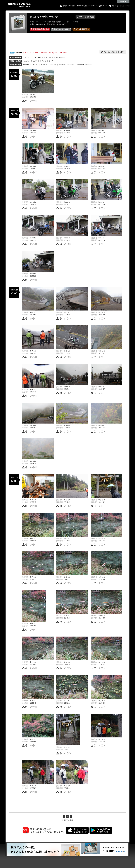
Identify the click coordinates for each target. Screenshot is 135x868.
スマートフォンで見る (85, 17)
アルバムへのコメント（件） (113, 52)
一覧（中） (37, 57)
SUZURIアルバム (19, 5)
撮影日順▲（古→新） (31, 65)
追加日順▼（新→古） (85, 65)
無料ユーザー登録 (69, 6)
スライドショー (59, 57)
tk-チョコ (43, 61)
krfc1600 (34, 61)
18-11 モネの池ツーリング (44, 17)
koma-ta (26, 61)
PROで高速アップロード (88, 6)
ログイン (104, 6)
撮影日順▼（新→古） (49, 65)
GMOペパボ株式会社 (125, 6)
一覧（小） (27, 57)
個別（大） (48, 57)
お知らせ (115, 6)
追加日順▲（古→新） (67, 65)
